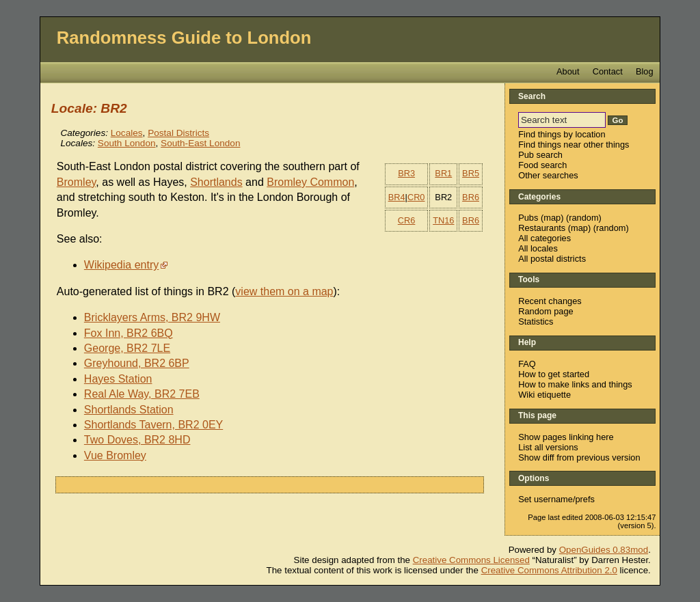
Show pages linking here (566, 437)
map (552, 218)
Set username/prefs (556, 499)
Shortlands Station (129, 410)
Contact (608, 71)
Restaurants (542, 228)
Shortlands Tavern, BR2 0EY (153, 425)
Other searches (548, 175)
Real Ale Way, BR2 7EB (142, 394)
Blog (645, 71)
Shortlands (216, 182)
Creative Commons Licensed (471, 560)
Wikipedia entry (121, 265)
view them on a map (284, 291)
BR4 (397, 197)
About (568, 71)
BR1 (443, 173)
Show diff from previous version (579, 457)
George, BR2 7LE (127, 348)
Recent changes (550, 301)
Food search (542, 165)
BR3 (406, 173)
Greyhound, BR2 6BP (137, 363)
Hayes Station (118, 379)
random (583, 218)
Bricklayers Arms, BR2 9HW (152, 317)
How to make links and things (575, 384)
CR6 (407, 220)
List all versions (548, 447)
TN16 (443, 220)
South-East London (200, 143)
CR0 (416, 197)
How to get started (554, 374)
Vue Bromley (115, 455)
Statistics (536, 321)
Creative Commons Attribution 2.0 (549, 570)
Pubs (528, 218)
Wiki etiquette (544, 395)
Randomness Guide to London (184, 38)
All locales (538, 248)
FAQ (527, 364)
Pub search (540, 155)
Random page (546, 311)
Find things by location (562, 134)
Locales (127, 133)
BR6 (471, 197)
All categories (544, 238)
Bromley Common (310, 182)
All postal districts (552, 259)
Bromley (77, 182)
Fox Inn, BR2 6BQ (129, 333)
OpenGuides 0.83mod (604, 550)
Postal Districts (178, 133)
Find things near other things (574, 145)
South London (127, 143)
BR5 (471, 173)
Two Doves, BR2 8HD (137, 440)
